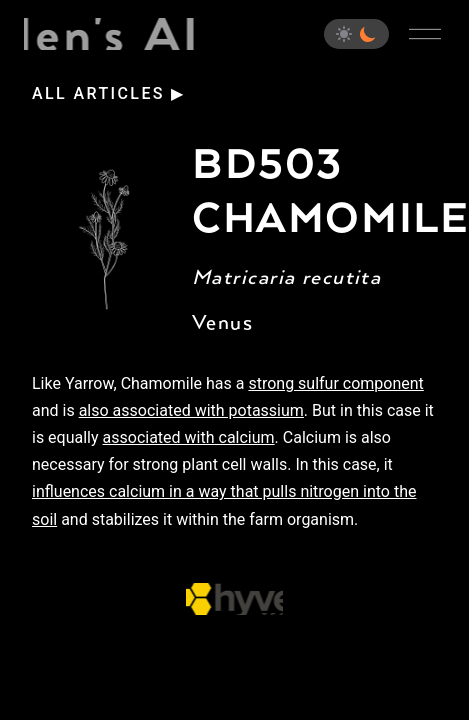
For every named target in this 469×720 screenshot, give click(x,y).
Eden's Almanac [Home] (111, 34)
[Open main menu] (425, 34)
